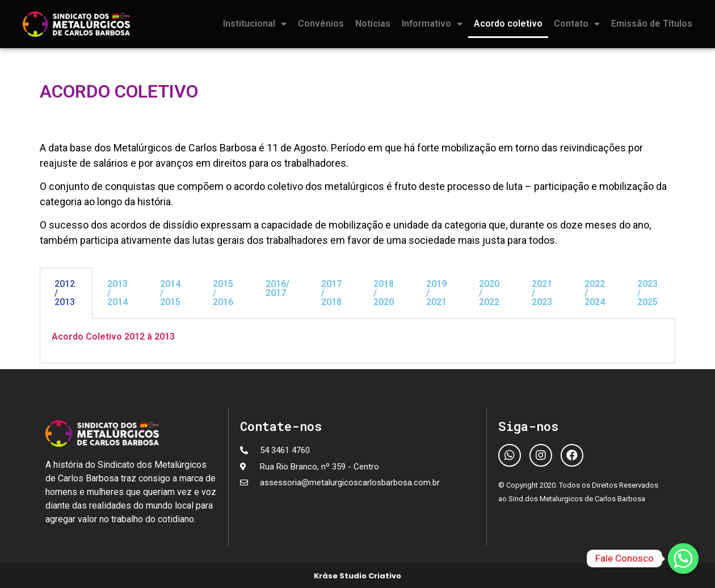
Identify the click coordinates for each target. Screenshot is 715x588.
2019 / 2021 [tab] (436, 293)
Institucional (255, 24)
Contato (577, 24)
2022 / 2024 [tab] (595, 293)
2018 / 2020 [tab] (384, 293)
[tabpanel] (357, 341)
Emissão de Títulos (652, 24)
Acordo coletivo (508, 24)
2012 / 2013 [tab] (65, 293)
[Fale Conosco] (683, 559)
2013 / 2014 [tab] (117, 293)
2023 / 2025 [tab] (647, 293)
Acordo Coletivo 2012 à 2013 (113, 337)
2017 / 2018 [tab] (331, 293)
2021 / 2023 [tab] (542, 293)
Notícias (373, 24)
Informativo (432, 24)
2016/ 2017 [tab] (277, 288)
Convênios (321, 24)
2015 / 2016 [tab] (223, 293)
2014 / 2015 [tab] (170, 293)
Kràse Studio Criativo (357, 576)
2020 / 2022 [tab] (489, 293)
